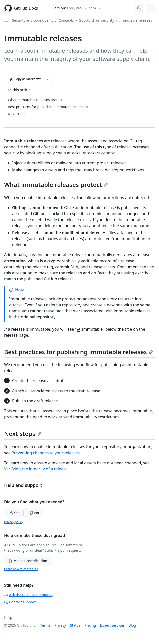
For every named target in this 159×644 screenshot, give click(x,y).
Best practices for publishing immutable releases (78, 352)
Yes (14, 513)
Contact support (20, 602)
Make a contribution (28, 561)
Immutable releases (136, 20)
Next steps (23, 434)
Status (75, 625)
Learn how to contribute (21, 569)
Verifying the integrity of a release (36, 469)
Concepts (66, 20)
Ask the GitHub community (29, 595)
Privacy (60, 625)
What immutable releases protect (56, 185)
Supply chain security (97, 20)
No (34, 513)
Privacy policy (14, 522)
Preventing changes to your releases (46, 453)
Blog (132, 625)
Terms (45, 625)
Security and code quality (33, 20)
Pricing (90, 625)
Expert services (112, 625)
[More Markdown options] (48, 79)
